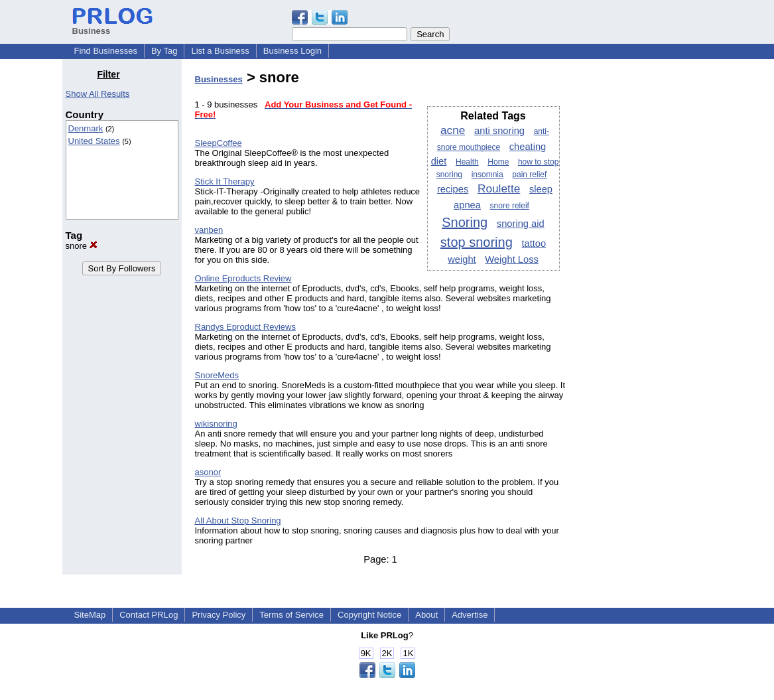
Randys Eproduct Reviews (245, 327)
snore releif (510, 206)
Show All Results (98, 94)
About (426, 615)
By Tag (164, 51)
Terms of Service (291, 615)
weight (462, 259)
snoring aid (521, 224)
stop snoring (477, 242)
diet (439, 161)
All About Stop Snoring (238, 521)
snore (82, 246)
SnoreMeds (217, 375)
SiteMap (90, 615)
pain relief (529, 175)
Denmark (86, 128)
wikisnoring (216, 424)
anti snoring (499, 131)
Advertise (470, 615)
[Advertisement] (644, 268)
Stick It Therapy (225, 181)
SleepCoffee (219, 143)
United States (94, 141)
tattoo (534, 244)
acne (453, 130)
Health (467, 162)
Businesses (219, 79)
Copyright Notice (369, 615)
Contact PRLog (149, 615)
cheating (528, 147)
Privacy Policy (219, 615)
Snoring (465, 222)
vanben (209, 230)
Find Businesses (106, 51)
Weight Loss (512, 259)
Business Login (292, 51)
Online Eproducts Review (243, 278)
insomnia (487, 175)
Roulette (499, 188)
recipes (453, 189)
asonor (208, 472)
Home (498, 162)
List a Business (220, 51)
